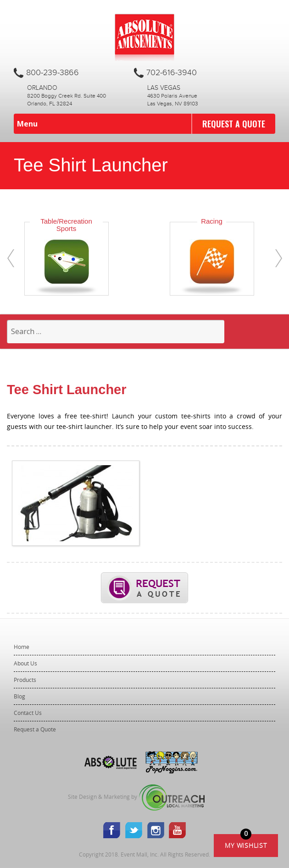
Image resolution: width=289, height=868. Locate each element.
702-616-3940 (172, 73)
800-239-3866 (53, 73)
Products (25, 680)
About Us (25, 663)
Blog (19, 696)
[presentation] (11, 258)
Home (22, 647)
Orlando (42, 88)
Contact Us (28, 713)
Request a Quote (234, 124)
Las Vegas (164, 88)
